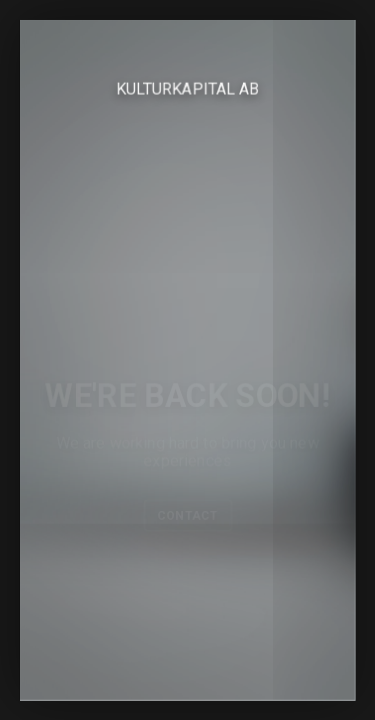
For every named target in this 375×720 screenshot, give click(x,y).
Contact (187, 516)
